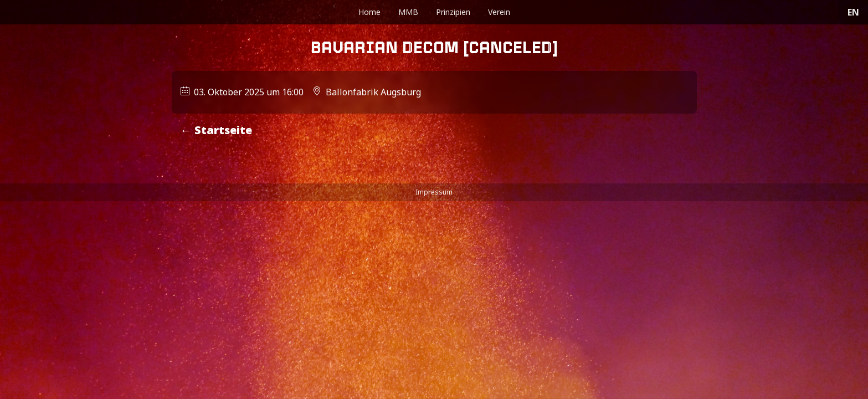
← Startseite (216, 130)
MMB (408, 12)
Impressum (434, 192)
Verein (499, 12)
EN (853, 12)
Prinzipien (453, 12)
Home (369, 12)
